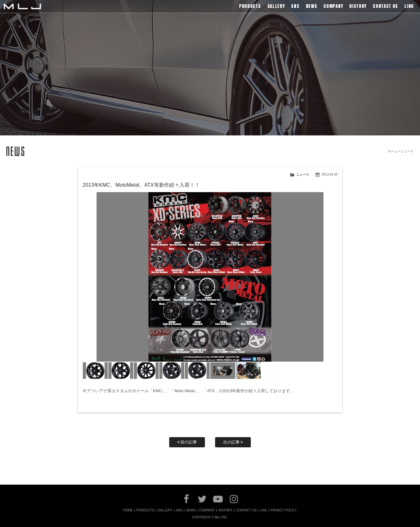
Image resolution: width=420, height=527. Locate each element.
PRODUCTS (145, 510)
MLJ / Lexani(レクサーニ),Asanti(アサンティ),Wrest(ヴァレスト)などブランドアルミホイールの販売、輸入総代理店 (22, 6)
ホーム (393, 151)
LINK (263, 510)
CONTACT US (246, 510)
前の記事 (187, 442)
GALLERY (165, 510)
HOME (128, 510)
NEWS (191, 510)
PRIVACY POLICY (284, 510)
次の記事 (233, 442)
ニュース (303, 174)
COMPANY (207, 510)
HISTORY (225, 510)
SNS (179, 510)
